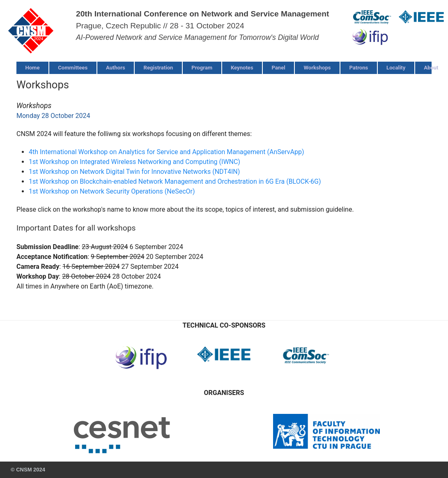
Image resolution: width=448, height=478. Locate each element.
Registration (159, 68)
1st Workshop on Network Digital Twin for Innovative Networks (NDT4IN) (134, 172)
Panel (278, 68)
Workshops (317, 68)
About (431, 68)
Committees (73, 68)
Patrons (358, 68)
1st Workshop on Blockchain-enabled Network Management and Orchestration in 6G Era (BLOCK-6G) (175, 181)
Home (32, 68)
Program (202, 68)
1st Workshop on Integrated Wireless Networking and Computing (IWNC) (134, 162)
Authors (116, 68)
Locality (396, 68)
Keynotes (242, 68)
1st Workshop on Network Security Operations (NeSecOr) (112, 191)
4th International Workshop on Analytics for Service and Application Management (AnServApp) (167, 152)
